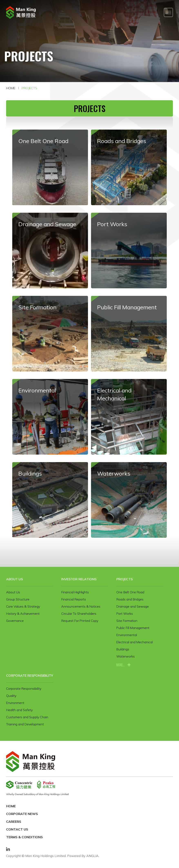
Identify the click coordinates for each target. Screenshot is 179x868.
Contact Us (17, 829)
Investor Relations (79, 579)
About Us (14, 579)
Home (11, 88)
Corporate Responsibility (30, 675)
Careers (14, 822)
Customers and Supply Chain (27, 717)
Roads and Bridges (130, 599)
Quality (11, 696)
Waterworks (126, 656)
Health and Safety (19, 710)
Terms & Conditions (24, 837)
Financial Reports (74, 599)
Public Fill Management (133, 628)
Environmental (127, 635)
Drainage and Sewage (133, 606)
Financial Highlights (75, 592)
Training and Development (25, 724)
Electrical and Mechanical (135, 642)
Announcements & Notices (81, 606)
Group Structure (18, 599)
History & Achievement (23, 614)
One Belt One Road (130, 592)
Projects (29, 88)
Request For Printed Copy (80, 621)
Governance (15, 621)
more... (121, 665)
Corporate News (22, 814)
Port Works (125, 614)
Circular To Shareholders (79, 614)
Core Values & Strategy (23, 606)
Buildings (123, 649)
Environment (15, 703)
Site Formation (127, 621)
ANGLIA (92, 856)
